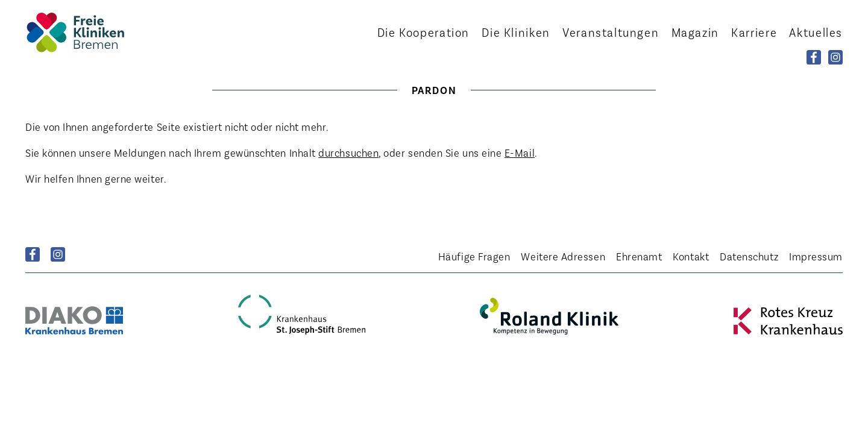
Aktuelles (816, 32)
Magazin (695, 32)
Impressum (816, 256)
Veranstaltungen (611, 32)
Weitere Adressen (563, 256)
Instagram (58, 254)
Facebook (33, 254)
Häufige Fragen (474, 256)
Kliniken (516, 32)
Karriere (754, 32)
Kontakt (691, 256)
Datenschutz (749, 256)
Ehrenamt (639, 256)
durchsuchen (348, 153)
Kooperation (423, 32)
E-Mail (520, 153)
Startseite (92, 32)
